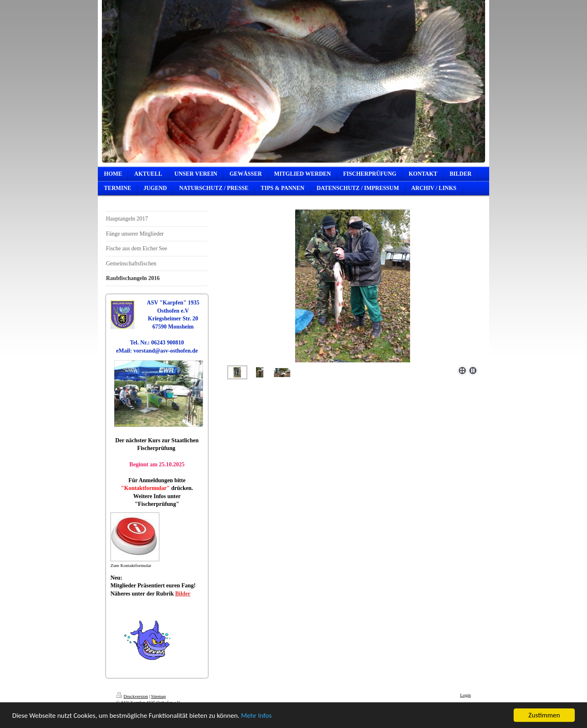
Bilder (183, 594)
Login (466, 695)
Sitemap (159, 696)
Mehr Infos (256, 716)
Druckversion (132, 696)
